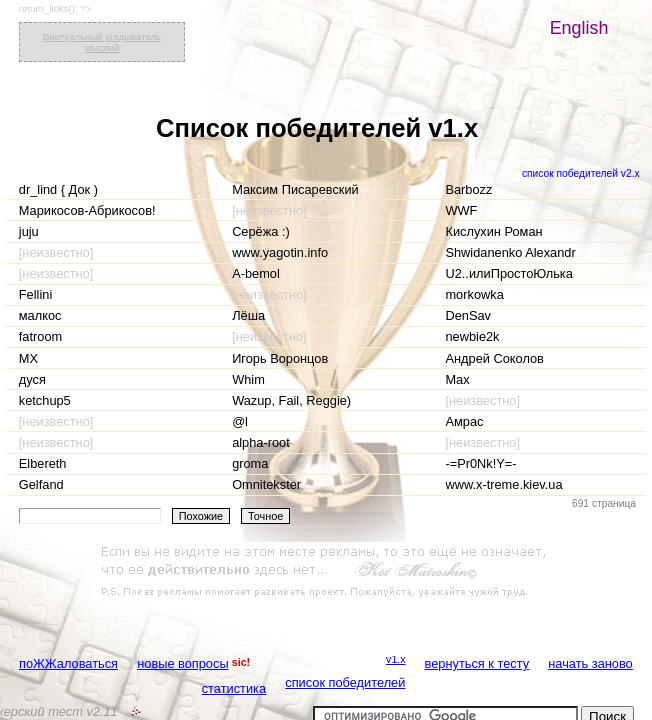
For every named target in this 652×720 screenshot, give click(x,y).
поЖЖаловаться (68, 663)
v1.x (396, 659)
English (579, 28)
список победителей (345, 682)
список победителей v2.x (581, 173)
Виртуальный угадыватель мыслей (102, 42)
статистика (234, 688)
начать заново (590, 663)
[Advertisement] (326, 572)
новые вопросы (182, 663)
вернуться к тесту (477, 663)
